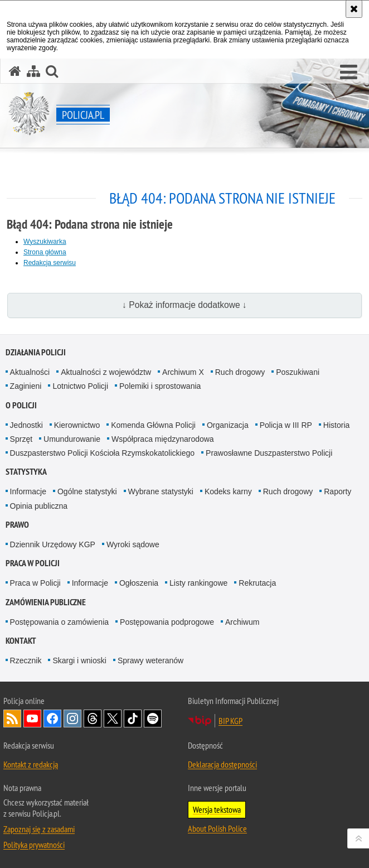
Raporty (338, 491)
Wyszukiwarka (45, 242)
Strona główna (45, 252)
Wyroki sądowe (133, 544)
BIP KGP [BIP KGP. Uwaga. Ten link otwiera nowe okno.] (230, 721)
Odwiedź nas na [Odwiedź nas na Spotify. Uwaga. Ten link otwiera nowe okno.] (153, 718)
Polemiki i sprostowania (160, 386)
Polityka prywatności (34, 845)
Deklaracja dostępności (222, 764)
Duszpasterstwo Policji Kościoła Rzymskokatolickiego (102, 453)
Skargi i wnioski (79, 660)
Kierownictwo (77, 425)
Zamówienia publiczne (46, 602)
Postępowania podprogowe (167, 622)
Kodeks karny (228, 491)
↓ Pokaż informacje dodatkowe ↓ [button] (184, 305)
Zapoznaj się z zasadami (39, 829)
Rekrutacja (257, 583)
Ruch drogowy (240, 372)
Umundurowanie (72, 439)
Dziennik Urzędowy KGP (53, 544)
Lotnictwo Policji (80, 386)
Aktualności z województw (106, 372)
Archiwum (242, 622)
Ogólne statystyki (87, 491)
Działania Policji (36, 352)
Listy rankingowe (198, 583)
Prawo (17, 525)
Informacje (28, 491)
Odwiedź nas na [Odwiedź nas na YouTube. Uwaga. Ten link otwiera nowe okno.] (32, 718)
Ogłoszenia (139, 583)
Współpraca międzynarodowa (163, 439)
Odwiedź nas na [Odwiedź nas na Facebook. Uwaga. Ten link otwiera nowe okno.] (52, 718)
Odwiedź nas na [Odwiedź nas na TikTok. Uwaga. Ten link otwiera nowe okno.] (133, 718)
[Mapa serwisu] (33, 71)
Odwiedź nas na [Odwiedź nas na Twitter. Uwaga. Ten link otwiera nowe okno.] (113, 718)
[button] (349, 73)
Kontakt (21, 641)
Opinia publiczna (39, 506)
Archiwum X (183, 372)
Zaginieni (26, 386)
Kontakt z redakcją (31, 764)
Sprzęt (21, 439)
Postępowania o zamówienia (59, 622)
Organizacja (228, 425)
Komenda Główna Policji (153, 425)
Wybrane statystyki (161, 491)
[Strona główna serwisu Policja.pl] (15, 71)
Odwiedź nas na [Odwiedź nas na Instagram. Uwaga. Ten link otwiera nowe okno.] (72, 718)
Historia (336, 425)
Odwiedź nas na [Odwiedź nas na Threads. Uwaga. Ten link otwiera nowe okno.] (93, 718)
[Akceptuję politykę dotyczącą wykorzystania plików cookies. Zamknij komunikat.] (354, 9)
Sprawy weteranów (150, 660)
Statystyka (26, 472)
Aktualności (30, 372)
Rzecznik (26, 660)
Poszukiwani (298, 372)
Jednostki (26, 425)
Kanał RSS (12, 718)
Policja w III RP (286, 425)
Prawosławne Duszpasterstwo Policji (269, 453)
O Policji (21, 405)
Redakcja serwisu (50, 263)
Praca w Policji (33, 563)
